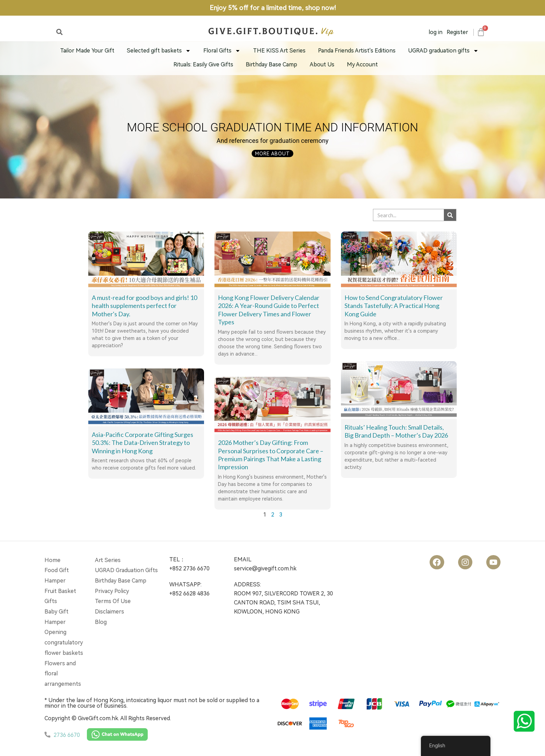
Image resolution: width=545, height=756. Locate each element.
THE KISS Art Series (279, 51)
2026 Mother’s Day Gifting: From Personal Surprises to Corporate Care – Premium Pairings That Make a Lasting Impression (271, 455)
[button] (59, 32)
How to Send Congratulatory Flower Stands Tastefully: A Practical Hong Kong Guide (394, 306)
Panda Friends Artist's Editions (357, 51)
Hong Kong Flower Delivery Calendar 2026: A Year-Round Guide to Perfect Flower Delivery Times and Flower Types (269, 310)
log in (436, 32)
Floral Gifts (222, 51)
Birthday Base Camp (271, 64)
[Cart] (481, 32)
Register (457, 32)
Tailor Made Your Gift (87, 51)
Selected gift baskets (159, 51)
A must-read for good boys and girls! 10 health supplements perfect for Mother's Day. (144, 306)
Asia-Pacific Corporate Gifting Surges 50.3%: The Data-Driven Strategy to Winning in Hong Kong (143, 443)
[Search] (450, 215)
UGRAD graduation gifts (443, 51)
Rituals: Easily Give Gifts (203, 64)
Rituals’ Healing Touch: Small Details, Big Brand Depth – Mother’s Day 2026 (396, 431)
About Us (322, 64)
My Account (362, 64)
